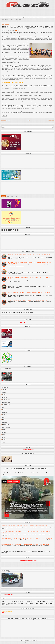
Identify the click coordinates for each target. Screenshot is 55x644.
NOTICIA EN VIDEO (32, 17)
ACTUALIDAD (3, 17)
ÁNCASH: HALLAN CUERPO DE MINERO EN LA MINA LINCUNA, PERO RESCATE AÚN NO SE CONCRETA (25, 544)
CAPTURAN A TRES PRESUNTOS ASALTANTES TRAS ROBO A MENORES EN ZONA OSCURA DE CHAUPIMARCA (27, 526)
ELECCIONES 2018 (6, 402)
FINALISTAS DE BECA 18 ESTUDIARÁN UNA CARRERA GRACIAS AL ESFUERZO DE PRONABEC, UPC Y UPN (28, 28)
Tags (8, 196)
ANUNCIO (4, 390)
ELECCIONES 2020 (6, 400)
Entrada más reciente (5, 120)
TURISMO (10, 17)
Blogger (37, 640)
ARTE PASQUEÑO (24, 17)
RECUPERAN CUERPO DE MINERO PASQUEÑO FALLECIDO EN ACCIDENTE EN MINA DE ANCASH (30, 285)
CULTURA (4, 395)
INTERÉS (16, 17)
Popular (3, 196)
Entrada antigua (51, 120)
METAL (4, 417)
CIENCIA (4, 392)
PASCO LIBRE (27, 640)
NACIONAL (7, 24)
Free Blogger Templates (26, 642)
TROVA (4, 442)
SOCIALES (4, 440)
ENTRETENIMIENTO (6, 405)
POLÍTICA (44, 17)
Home (3, 24)
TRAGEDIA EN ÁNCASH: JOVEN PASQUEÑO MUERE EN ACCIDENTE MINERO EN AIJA (27, 300)
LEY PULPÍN (5, 415)
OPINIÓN (12, 20)
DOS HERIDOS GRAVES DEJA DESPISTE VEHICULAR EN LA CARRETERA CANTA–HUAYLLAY (26, 470)
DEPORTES (39, 17)
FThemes (36, 642)
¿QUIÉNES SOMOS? (5, 19)
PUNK (4, 435)
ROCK (3, 437)
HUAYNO (4, 410)
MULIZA (4, 420)
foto (3, 407)
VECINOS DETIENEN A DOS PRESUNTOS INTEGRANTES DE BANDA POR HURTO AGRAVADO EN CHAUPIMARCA (27, 539)
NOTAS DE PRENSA (6, 425)
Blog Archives (14, 196)
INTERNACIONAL (19, 20)
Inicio (29, 120)
